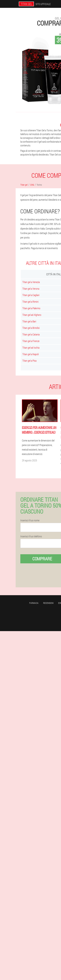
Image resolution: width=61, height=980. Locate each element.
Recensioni (48, 603)
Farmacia (34, 603)
